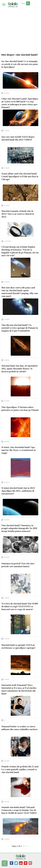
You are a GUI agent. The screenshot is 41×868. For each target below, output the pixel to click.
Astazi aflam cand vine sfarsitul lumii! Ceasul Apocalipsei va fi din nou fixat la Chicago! (20, 176)
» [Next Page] (29, 846)
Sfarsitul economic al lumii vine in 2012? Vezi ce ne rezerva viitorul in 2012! (18, 214)
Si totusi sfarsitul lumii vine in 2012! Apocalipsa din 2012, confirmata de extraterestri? (18, 491)
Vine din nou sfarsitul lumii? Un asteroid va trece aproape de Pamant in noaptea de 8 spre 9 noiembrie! (20, 328)
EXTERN (7, 93)
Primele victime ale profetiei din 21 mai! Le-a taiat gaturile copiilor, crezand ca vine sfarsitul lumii (20, 769)
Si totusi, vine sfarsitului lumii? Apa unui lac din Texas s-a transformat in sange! (19, 450)
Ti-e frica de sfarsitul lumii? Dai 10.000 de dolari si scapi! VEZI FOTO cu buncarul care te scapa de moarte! (20, 606)
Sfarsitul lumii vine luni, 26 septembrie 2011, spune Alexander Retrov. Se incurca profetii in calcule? (20, 369)
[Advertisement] (20, 22)
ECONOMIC (8, 241)
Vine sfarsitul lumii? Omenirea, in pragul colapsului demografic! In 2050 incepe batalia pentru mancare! (19, 528)
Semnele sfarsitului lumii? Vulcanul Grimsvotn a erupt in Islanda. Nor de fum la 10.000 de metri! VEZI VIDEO (19, 810)
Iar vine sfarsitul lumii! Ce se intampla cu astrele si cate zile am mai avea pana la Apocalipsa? (20, 64)
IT (5, 720)
